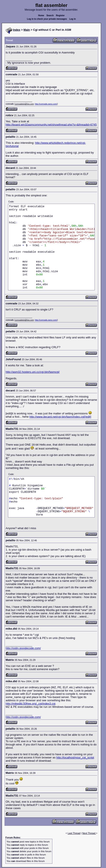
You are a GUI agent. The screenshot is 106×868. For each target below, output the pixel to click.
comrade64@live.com (24, 104)
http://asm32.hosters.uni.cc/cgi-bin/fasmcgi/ (33, 372)
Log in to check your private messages (47, 19)
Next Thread (89, 833)
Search (50, 15)
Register (60, 15)
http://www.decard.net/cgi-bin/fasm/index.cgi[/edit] (60, 417)
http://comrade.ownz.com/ (46, 104)
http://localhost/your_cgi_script (75, 757)
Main (27, 30)
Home (41, 15)
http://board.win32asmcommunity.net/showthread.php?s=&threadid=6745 (51, 125)
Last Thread (74, 833)
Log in (72, 19)
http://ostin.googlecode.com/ (23, 648)
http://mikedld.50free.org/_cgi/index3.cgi (31, 704)
